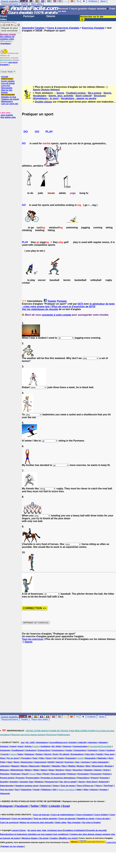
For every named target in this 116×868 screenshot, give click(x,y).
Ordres (107, 770)
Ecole (56, 754)
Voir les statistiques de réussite (40, 309)
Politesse (72, 774)
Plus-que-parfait (58, 774)
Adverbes (93, 742)
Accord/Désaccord (58, 742)
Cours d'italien (101, 815)
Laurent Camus (19, 830)
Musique (109, 766)
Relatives (39, 782)
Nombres (60, 770)
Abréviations (42, 742)
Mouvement (97, 766)
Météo (36, 770)
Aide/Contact (7, 79)
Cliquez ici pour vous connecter (10, 29)
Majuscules (35, 766)
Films (3, 758)
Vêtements (5, 793)
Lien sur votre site (10, 104)
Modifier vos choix (68, 838)
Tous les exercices (33, 639)
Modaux (80, 766)
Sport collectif (84, 96)
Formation (26, 758)
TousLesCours (10, 4)
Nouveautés (7, 88)
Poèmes (107, 774)
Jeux (102, 717)
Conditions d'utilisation (74, 830)
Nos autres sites (8, 117)
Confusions (31, 750)
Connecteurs (58, 750)
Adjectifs (82, 742)
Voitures (94, 790)
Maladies (56, 766)
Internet (59, 762)
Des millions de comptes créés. (8, 37)
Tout (17, 790)
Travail (36, 790)
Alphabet (103, 742)
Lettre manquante (100, 762)
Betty (59, 746)
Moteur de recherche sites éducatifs (37, 822)
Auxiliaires (45, 746)
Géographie (90, 758)
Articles (28, 746)
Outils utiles (61, 822)
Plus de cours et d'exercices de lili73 (73, 307)
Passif (25, 774)
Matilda (72, 766)
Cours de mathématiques (63, 815)
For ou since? (13, 758)
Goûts (61, 758)
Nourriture (78, 770)
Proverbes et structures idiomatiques (58, 778)
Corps (102, 750)
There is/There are (85, 786)
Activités (72, 742)
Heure (16, 762)
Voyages (103, 790)
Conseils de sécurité (96, 830)
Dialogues (29, 754)
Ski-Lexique (95, 93)
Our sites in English (91, 822)
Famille (100, 754)
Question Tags (27, 782)
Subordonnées (7, 786)
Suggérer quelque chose (27, 786)
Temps (56, 786)
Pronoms (20, 778)
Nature (44, 770)
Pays (39, 774)
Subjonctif (104, 782)
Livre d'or (6, 86)
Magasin (15, 766)
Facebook (22, 806)
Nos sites (37, 4)
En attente (65, 754)
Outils (25, 4)
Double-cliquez (43, 102)
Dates (20, 754)
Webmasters (7, 101)
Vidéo (79, 790)
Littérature (5, 766)
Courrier (5, 754)
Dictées (39, 754)
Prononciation (33, 778)
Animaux (4, 746)
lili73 (80, 304)
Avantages (6, 43)
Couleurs (111, 750)
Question (14, 782)
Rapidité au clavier (86, 819)
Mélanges (4, 770)
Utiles (3, 19)
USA (54, 790)
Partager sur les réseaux (12, 846)
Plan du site (7, 90)
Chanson (67, 746)
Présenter (104, 778)
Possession (96, 774)
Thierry (98, 786)
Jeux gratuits (7, 115)
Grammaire (71, 758)
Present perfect (7, 778)
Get (55, 758)
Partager (62, 301)
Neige (51, 770)
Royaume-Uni (52, 782)
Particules (16, 774)
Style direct (92, 782)
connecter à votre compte (56, 315)
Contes (69, 750)
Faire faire (90, 754)
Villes (86, 790)
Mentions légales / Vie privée (35, 838)
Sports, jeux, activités (61, 96)
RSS (44, 806)
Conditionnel (18, 750)
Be (53, 746)
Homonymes (27, 762)
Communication (80, 746)
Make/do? (46, 766)
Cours (4, 16)
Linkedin (55, 806)
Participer (29, 16)
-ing (22, 742)
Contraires (93, 750)
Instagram (6, 806)
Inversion (69, 762)
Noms (69, 770)
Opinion (98, 770)
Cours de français (41, 815)
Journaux (86, 762)
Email (66, 806)
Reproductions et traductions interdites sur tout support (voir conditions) (34, 834)
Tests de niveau (68, 786)
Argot (20, 746)
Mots (88, 766)
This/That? (108, 786)
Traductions (26, 790)
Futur (35, 758)
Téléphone (46, 790)
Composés (5, 750)
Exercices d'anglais (93, 28)
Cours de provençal (9, 822)
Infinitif (51, 762)
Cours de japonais (67, 819)
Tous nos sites (40, 719)
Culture (91, 717)
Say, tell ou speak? (68, 782)
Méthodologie (17, 770)
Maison (24, 766)
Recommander (8, 95)
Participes (5, 774)
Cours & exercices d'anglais (63, 28)
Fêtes (42, 758)
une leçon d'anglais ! (9, 63)
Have (10, 762)
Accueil (5, 76)
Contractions (80, 750)
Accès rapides (8, 81)
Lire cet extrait (8, 83)
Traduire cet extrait (10, 99)
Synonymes (45, 786)
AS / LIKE (30, 742)
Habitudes (102, 758)
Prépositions (83, 778)
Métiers (29, 770)
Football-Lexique (76, 93)
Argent (13, 746)
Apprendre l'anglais (33, 28)
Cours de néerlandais (22, 819)
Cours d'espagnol (85, 815)
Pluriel (46, 774)
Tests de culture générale (45, 819)
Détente (51, 16)
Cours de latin (103, 819)
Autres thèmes (50, 90)
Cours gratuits (9, 717)
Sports (37, 90)
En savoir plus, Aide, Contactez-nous (45, 830)
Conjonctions (44, 750)
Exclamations (77, 754)
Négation (88, 770)
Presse (4, 92)
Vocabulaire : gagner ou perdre (78, 98)
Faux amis (110, 754)
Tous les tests (6, 790)
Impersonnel (40, 762)
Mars (64, 766)
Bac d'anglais (74, 822)
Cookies (54, 838)
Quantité (4, 782)
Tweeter (52, 301)
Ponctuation (83, 774)
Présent (94, 778)
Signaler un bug (9, 97)
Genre (49, 758)
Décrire (48, 754)
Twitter (35, 806)
